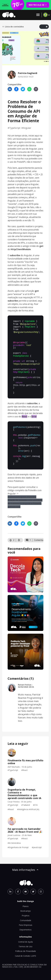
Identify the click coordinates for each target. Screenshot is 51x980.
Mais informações (26, 864)
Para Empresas (26, 920)
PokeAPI (21, 162)
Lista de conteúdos (13, 27)
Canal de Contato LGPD (26, 950)
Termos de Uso (26, 941)
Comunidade (26, 915)
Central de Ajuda (26, 936)
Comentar (39, 535)
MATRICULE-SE (38, 5)
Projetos (26, 910)
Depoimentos (26, 924)
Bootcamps (26, 905)
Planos (26, 901)
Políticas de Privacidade (26, 946)
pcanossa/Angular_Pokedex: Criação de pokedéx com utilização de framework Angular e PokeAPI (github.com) (25, 496)
